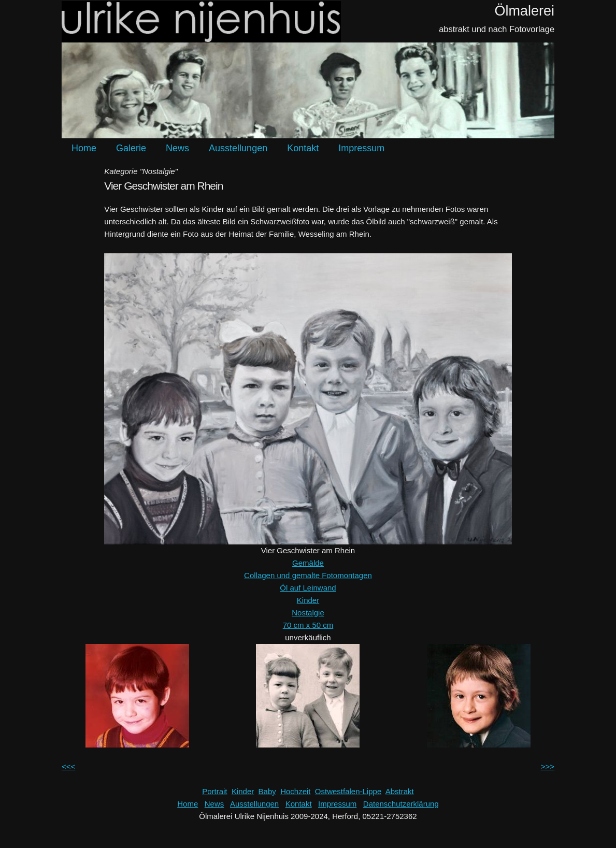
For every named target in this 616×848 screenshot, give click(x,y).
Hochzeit (295, 791)
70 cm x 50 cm (308, 625)
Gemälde (308, 563)
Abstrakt (400, 791)
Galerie (131, 148)
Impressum (361, 148)
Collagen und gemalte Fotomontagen (308, 575)
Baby (267, 791)
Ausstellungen (238, 148)
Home (84, 148)
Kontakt (303, 148)
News (177, 148)
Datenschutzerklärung (401, 804)
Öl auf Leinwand (308, 588)
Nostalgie (308, 613)
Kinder (308, 600)
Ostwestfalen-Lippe (348, 791)
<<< (68, 766)
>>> (548, 766)
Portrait (214, 791)
